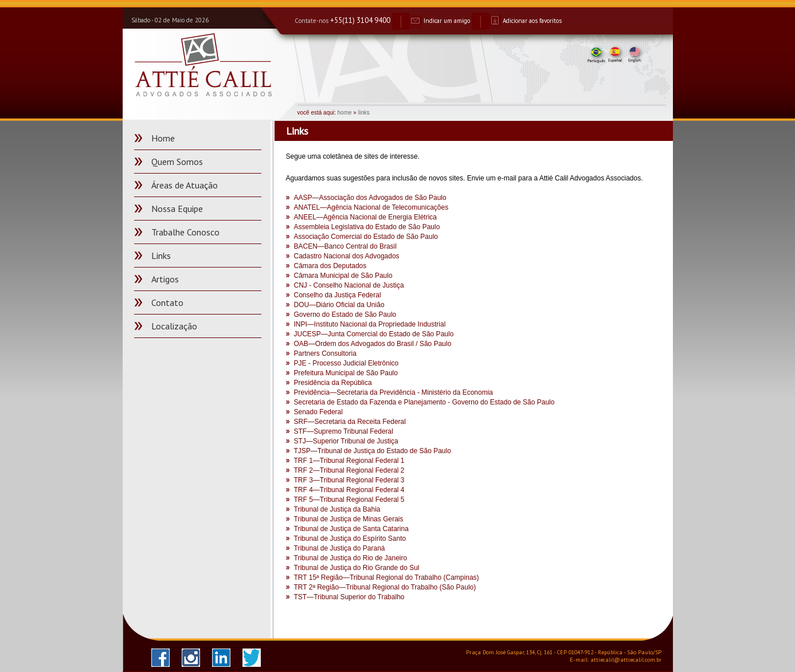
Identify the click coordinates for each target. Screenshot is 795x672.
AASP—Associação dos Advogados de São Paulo (370, 198)
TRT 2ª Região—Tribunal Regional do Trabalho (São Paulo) (385, 587)
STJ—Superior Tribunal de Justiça (346, 441)
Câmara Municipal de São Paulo (343, 276)
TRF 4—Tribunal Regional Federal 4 (349, 490)
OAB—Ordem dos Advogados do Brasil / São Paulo (373, 344)
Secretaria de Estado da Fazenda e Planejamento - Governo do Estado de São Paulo (424, 402)
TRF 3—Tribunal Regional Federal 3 (349, 480)
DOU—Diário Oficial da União (339, 305)
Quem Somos (177, 162)
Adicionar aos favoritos (525, 21)
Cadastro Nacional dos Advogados (347, 256)
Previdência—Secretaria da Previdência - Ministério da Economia (394, 392)
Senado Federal (318, 412)
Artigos (165, 279)
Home (163, 138)
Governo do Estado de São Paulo (345, 315)
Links (161, 256)
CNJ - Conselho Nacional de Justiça (349, 285)
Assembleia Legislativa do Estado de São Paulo (367, 227)
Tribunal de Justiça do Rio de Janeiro (351, 558)
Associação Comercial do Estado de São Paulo (366, 237)
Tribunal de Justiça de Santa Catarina (351, 529)
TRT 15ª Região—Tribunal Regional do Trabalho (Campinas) (387, 577)
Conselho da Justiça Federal (338, 295)
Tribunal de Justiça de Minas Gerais (349, 519)
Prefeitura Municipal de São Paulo (346, 373)
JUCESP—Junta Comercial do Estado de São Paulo (374, 334)
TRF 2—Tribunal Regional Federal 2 (349, 470)
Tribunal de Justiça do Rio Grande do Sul (357, 568)
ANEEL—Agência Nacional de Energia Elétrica (365, 217)
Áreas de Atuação (185, 185)
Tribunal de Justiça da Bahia (337, 509)
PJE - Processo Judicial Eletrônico (346, 363)
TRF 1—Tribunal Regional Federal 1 (349, 461)
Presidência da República (333, 383)
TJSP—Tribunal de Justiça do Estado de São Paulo (373, 451)
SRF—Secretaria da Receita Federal (350, 422)
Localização (174, 326)
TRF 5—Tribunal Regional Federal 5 (349, 500)
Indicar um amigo (440, 21)
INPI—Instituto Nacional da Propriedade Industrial (370, 324)
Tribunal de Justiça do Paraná (340, 548)
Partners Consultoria (325, 353)
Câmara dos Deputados (330, 266)
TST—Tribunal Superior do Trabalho (349, 597)
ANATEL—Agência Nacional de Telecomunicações (371, 207)
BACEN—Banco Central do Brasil (345, 246)
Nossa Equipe (177, 209)
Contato (167, 302)
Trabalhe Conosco (185, 232)
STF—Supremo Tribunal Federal (344, 431)
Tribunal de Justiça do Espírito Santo (350, 539)
